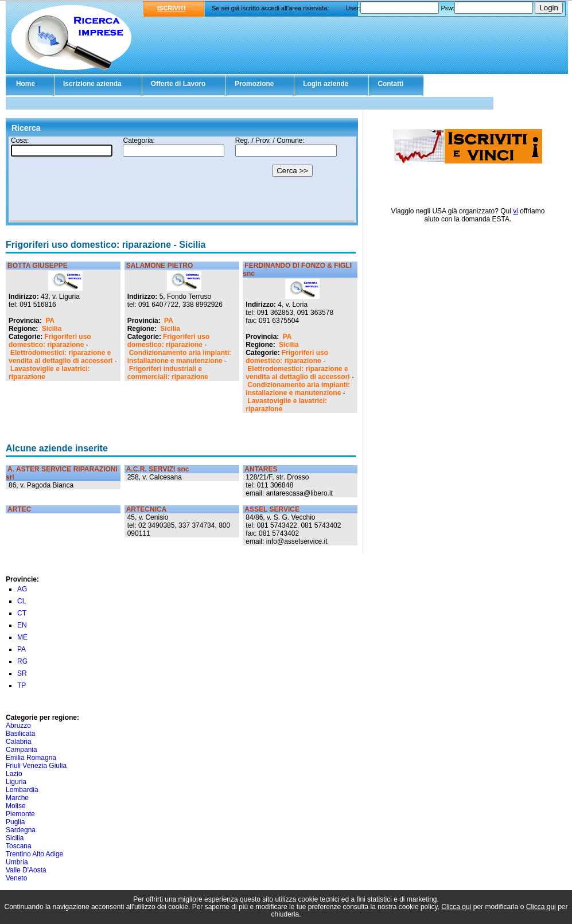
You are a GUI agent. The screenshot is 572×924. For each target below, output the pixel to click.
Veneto (16, 878)
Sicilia (52, 329)
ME (22, 637)
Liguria (16, 782)
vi (515, 211)
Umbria (17, 862)
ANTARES (261, 469)
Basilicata (20, 734)
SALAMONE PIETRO (160, 266)
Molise (16, 806)
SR (22, 673)
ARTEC (19, 509)
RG (22, 661)
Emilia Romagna (31, 758)
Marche (17, 798)
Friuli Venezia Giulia (36, 766)
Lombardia (22, 790)
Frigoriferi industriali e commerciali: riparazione (168, 373)
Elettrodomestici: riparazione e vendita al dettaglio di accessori (61, 357)
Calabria (19, 742)
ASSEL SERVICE (272, 509)
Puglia (15, 822)
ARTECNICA (147, 509)
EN (22, 625)
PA (50, 321)
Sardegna (21, 830)
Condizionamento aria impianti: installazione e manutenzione (180, 357)
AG (22, 589)
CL (22, 601)
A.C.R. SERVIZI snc (158, 469)
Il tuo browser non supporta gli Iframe (182, 180)
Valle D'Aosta (26, 870)
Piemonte (20, 814)
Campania (22, 750)
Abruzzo (18, 726)
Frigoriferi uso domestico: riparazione (50, 341)
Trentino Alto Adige (34, 854)
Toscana (19, 846)
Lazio (14, 774)
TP (22, 685)
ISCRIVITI (172, 8)
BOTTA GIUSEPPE (38, 266)
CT (22, 613)
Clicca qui (456, 907)
